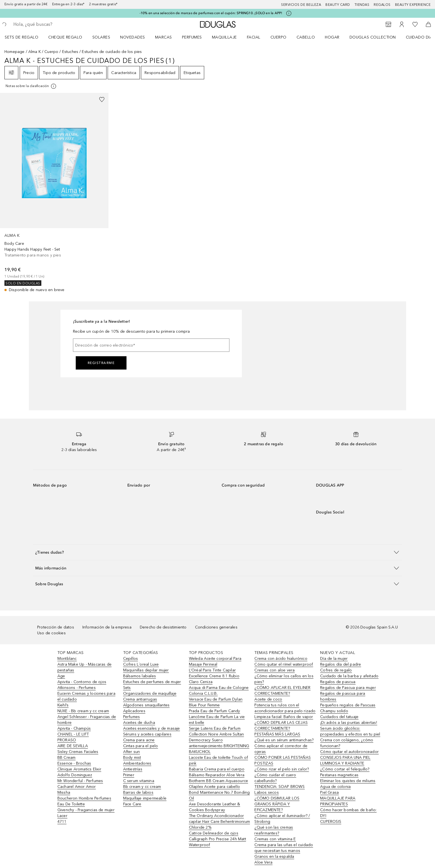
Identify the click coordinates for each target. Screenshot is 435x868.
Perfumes (192, 37)
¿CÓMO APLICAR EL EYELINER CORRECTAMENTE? (282, 691)
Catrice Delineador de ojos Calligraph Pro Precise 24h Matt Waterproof (217, 839)
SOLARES (101, 37)
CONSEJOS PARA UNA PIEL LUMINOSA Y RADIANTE (345, 760)
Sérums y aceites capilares (147, 734)
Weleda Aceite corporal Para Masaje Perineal (215, 661)
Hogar (332, 37)
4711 (62, 822)
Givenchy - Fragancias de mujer (86, 810)
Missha (64, 792)
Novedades (133, 37)
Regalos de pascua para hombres (343, 696)
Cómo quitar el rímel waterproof (284, 664)
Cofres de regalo (336, 670)
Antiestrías (133, 769)
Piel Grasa (329, 792)
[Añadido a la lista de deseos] (102, 100)
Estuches (70, 52)
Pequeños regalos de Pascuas (348, 705)
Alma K (35, 52)
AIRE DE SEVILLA (73, 746)
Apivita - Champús (74, 728)
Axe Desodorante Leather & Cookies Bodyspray (215, 807)
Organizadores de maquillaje (150, 693)
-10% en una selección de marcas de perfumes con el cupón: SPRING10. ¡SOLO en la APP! (211, 13)
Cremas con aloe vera (275, 670)
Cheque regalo (65, 37)
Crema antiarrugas (140, 699)
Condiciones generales (216, 627)
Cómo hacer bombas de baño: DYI (348, 813)
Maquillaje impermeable (145, 798)
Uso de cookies (51, 633)
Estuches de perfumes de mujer (152, 682)
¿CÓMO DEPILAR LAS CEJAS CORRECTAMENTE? (281, 726)
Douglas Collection (373, 37)
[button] (217, 552)
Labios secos (266, 792)
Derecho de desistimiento (163, 627)
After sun (132, 752)
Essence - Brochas (74, 763)
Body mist (132, 758)
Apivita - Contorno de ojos (82, 682)
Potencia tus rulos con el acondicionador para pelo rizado (285, 708)
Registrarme (101, 363)
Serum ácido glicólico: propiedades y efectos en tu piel (350, 731)
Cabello (306, 37)
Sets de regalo (22, 37)
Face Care (132, 804)
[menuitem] (25, 37)
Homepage (15, 52)
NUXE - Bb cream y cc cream (83, 711)
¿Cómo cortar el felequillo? (345, 769)
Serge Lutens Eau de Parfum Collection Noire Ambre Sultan (217, 731)
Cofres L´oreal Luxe (141, 664)
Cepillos (131, 659)
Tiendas (362, 5)
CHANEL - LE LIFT (73, 734)
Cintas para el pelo (141, 746)
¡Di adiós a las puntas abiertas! (349, 723)
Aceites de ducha (139, 723)
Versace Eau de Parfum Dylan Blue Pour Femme (216, 702)
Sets (127, 688)
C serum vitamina (139, 781)
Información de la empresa (107, 627)
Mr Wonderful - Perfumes (80, 781)
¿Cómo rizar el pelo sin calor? (282, 769)
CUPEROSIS (331, 822)
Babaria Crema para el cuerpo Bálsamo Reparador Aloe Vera (217, 772)
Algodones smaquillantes (146, 705)
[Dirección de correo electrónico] (151, 345)
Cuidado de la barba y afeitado (349, 676)
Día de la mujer (334, 659)
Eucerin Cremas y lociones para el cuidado (86, 696)
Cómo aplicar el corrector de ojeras (281, 749)
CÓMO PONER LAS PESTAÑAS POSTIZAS (283, 760)
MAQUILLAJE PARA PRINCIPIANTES (338, 801)
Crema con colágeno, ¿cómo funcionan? (347, 743)
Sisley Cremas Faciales (78, 752)
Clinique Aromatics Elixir (79, 769)
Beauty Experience (413, 5)
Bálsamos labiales (140, 676)
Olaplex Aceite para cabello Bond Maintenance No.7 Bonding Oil (219, 792)
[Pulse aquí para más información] (289, 13)
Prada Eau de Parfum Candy (215, 711)
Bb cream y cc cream (142, 787)
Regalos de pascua (338, 682)
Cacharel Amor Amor (77, 787)
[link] (54, 193)
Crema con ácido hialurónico (281, 659)
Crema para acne (139, 740)
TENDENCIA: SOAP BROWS (280, 787)
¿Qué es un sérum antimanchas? (284, 740)
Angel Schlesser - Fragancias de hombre (87, 720)
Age (61, 676)
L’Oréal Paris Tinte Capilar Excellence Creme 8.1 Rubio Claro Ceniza (214, 676)
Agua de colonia (335, 787)
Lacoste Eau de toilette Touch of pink (218, 760)
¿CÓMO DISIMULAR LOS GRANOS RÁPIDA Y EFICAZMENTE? (277, 804)
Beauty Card (338, 5)
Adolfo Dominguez (75, 775)
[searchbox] (54, 24)
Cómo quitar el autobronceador (349, 752)
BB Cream (67, 758)
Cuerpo (279, 37)
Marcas (164, 37)
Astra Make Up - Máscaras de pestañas (84, 667)
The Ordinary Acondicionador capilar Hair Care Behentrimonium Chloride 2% (219, 822)
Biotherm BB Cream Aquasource (219, 781)
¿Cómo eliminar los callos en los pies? (284, 679)
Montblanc (67, 659)
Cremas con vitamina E (275, 839)
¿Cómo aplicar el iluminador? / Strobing (282, 819)
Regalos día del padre (341, 664)
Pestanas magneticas (339, 775)
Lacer (62, 816)
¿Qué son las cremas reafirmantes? (274, 830)
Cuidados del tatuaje (339, 717)
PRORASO (67, 740)
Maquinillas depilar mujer (146, 670)
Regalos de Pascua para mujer (348, 688)
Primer (129, 775)
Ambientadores (137, 763)
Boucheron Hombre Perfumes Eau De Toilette (84, 801)
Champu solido (334, 711)
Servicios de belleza (301, 5)
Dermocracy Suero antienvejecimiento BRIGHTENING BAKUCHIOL (219, 746)
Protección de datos (56, 627)
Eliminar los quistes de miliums (348, 781)
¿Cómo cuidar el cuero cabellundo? (275, 778)
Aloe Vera (263, 862)
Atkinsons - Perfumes (77, 688)
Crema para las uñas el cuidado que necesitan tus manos (284, 848)
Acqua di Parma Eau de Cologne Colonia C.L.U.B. (219, 691)
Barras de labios (138, 792)
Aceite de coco (268, 699)
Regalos (382, 5)
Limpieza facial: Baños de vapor (284, 717)
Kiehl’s (63, 705)
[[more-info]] (31, 86)
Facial (254, 37)
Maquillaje (224, 37)
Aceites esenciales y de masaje (152, 728)
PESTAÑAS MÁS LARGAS (277, 734)
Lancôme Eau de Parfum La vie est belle (217, 720)
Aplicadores (134, 711)
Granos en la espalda (274, 856)
